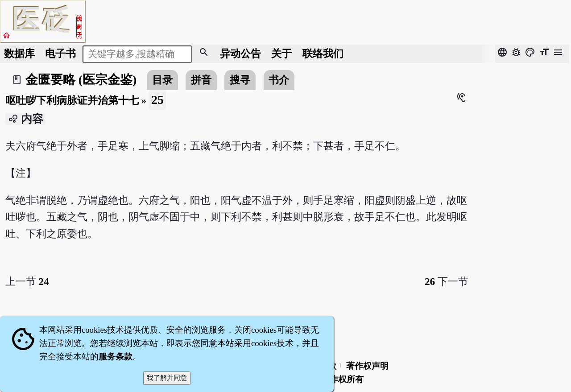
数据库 (19, 54)
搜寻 (240, 80)
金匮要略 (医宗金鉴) (81, 80)
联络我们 (323, 54)
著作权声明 (367, 366)
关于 (281, 54)
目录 (162, 80)
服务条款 (116, 357)
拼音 (201, 80)
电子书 (60, 54)
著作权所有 (342, 379)
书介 (279, 80)
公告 (240, 54)
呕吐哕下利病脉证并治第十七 (72, 100)
